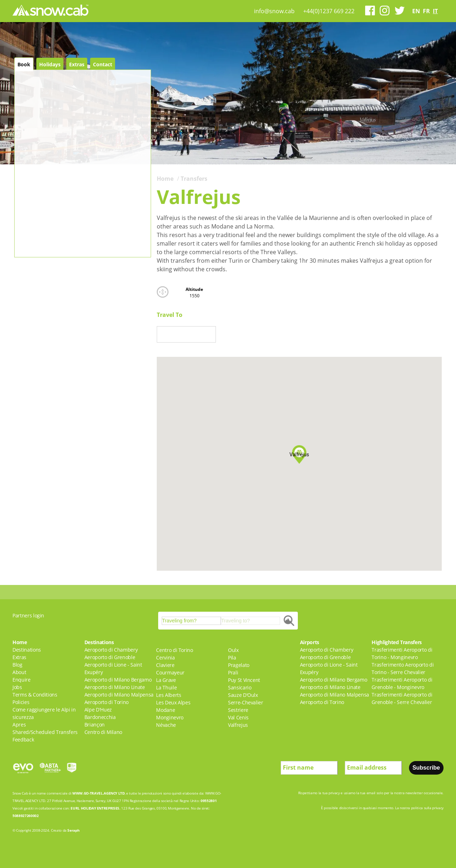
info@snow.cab (274, 11)
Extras (77, 64)
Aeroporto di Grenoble (110, 657)
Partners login (28, 615)
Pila (232, 658)
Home (165, 179)
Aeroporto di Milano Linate (115, 687)
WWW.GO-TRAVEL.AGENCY (95, 793)
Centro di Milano (103, 732)
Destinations (27, 650)
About (19, 672)
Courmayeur (170, 672)
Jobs (17, 687)
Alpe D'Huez (98, 710)
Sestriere (238, 710)
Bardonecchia (100, 717)
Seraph (73, 830)
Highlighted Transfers (397, 642)
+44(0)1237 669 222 (329, 11)
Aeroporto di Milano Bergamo (118, 680)
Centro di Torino (174, 650)
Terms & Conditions (35, 695)
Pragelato (239, 665)
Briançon (95, 725)
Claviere (165, 665)
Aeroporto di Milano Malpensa (119, 695)
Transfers (194, 179)
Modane (165, 710)
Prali (233, 672)
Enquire (22, 680)
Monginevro (170, 717)
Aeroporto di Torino (107, 702)
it (435, 11)
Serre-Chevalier (246, 702)
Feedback (23, 739)
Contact (103, 64)
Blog (17, 665)
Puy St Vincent (244, 680)
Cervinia (165, 658)
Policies (21, 702)
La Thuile (166, 687)
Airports (310, 642)
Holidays (50, 64)
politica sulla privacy (427, 808)
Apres (19, 725)
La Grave (166, 680)
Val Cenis (238, 717)
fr (426, 11)
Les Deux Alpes (173, 702)
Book (24, 64)
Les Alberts (169, 695)
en (416, 11)
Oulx (233, 650)
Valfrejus (238, 725)
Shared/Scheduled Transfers (45, 732)
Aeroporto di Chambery (111, 650)
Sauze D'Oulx (243, 695)
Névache (166, 725)
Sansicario (240, 687)
